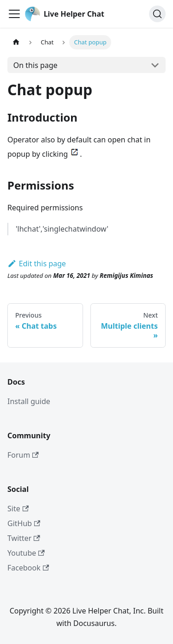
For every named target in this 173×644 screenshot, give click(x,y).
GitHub (24, 523)
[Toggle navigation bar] (14, 14)
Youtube (26, 553)
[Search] (157, 14)
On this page (36, 65)
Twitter (24, 538)
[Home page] (16, 42)
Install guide (29, 401)
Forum (23, 455)
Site (18, 509)
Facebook (28, 568)
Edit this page (37, 264)
